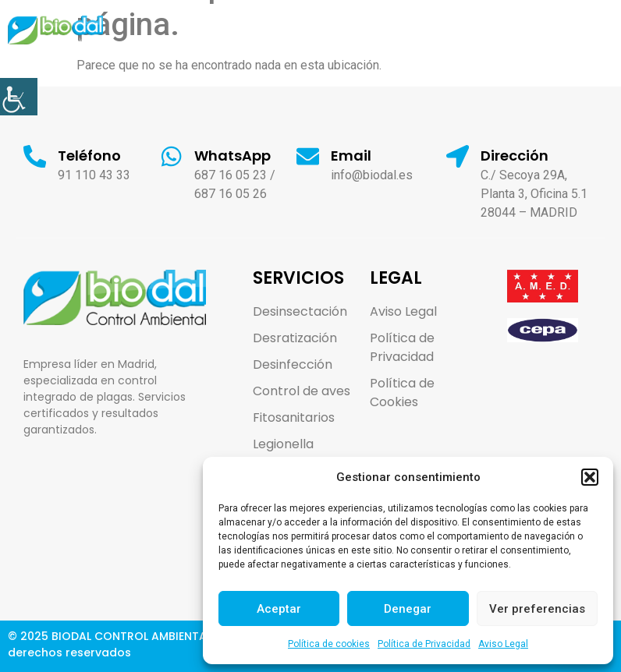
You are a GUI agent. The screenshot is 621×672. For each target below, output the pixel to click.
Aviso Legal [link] (503, 644)
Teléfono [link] (90, 156)
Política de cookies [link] (329, 644)
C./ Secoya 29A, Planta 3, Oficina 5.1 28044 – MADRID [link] (535, 194)
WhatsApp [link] (233, 156)
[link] (19, 97)
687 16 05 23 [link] (231, 175)
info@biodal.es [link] (373, 175)
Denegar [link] (408, 609)
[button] (590, 477)
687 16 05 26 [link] (231, 194)
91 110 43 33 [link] (95, 175)
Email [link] (352, 156)
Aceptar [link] (279, 609)
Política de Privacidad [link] (424, 644)
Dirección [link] (515, 156)
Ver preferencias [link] (537, 609)
